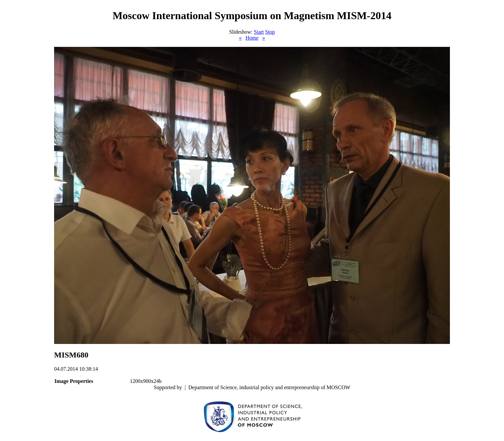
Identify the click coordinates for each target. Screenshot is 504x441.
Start (259, 32)
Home (252, 38)
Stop (270, 32)
